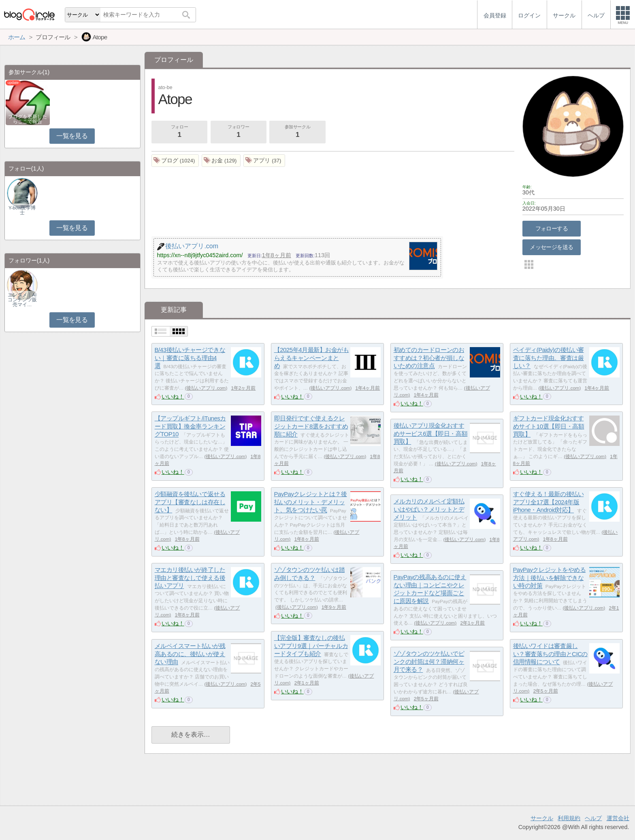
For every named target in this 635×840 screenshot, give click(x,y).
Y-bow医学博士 (22, 210)
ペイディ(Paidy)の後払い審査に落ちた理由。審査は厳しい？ (549, 358)
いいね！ (173, 397)
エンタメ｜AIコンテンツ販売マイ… (22, 300)
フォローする (552, 228)
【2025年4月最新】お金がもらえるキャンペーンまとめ (312, 358)
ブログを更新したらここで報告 (28, 119)
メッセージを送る (551, 247)
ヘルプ (593, 818)
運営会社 (618, 818)
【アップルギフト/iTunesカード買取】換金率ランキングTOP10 (190, 426)
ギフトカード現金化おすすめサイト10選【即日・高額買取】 (549, 426)
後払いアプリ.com (206, 388)
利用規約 (569, 818)
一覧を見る (72, 136)
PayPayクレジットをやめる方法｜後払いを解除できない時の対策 (550, 578)
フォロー (179, 132)
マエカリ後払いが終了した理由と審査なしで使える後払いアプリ (190, 578)
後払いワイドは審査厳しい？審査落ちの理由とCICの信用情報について (550, 654)
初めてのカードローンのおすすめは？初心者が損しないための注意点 (429, 358)
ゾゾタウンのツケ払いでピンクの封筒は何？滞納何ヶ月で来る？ (429, 661)
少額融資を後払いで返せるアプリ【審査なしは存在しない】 (190, 502)
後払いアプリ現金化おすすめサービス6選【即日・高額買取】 (430, 433)
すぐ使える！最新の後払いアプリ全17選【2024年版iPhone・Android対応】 (549, 502)
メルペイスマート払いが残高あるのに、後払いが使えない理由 (190, 654)
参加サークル (298, 132)
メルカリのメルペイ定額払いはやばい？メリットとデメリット (429, 509)
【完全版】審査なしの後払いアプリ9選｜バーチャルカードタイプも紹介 (311, 646)
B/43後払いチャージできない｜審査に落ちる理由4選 (190, 358)
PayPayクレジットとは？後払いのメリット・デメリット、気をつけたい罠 (311, 502)
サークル (542, 818)
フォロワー (239, 132)
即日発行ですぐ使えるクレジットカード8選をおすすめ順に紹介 (311, 426)
